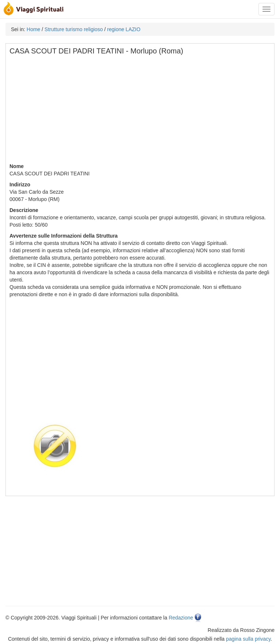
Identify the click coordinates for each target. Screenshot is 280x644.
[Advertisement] (140, 111)
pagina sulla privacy (248, 639)
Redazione (181, 618)
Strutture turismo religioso (74, 29)
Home (33, 29)
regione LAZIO (124, 29)
